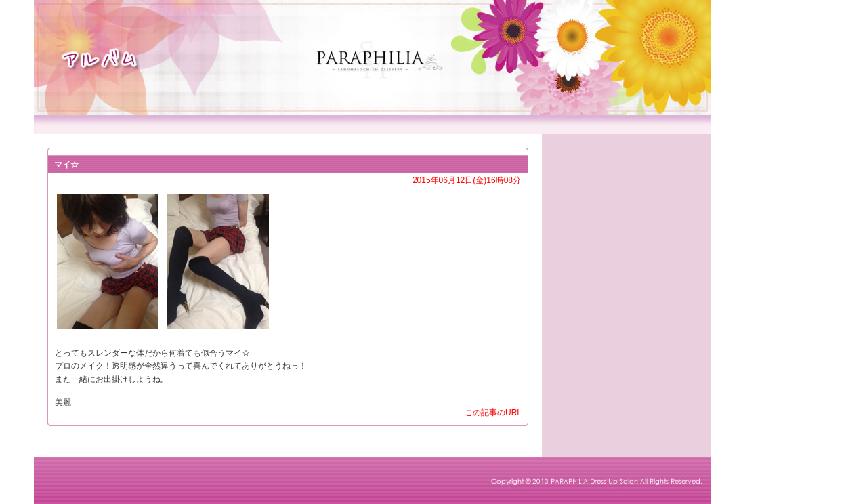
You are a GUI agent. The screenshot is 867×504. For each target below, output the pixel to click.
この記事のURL (493, 413)
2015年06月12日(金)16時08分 (467, 180)
